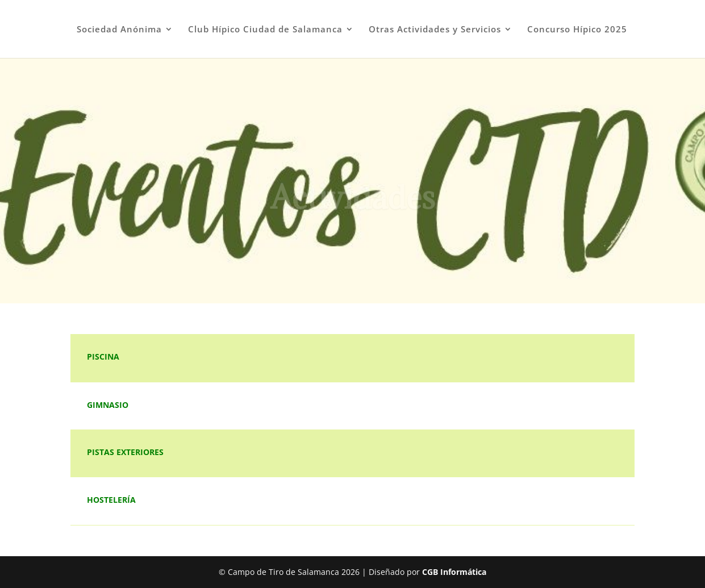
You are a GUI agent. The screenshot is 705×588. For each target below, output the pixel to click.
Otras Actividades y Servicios (435, 30)
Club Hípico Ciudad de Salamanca (265, 30)
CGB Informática (454, 572)
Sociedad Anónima (119, 30)
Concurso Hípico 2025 (577, 30)
